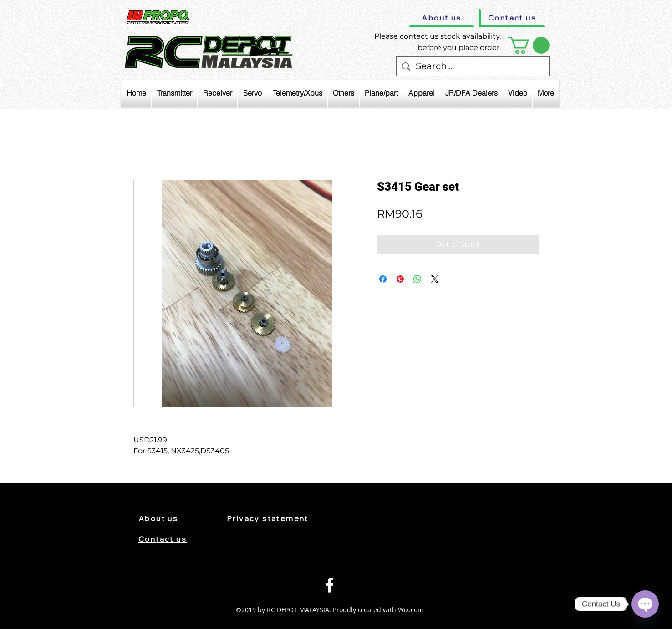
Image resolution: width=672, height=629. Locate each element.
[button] (529, 45)
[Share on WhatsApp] (417, 279)
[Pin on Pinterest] (400, 279)
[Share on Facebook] (383, 279)
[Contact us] (512, 18)
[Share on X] (435, 279)
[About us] (442, 18)
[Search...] (473, 66)
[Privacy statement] (276, 518)
